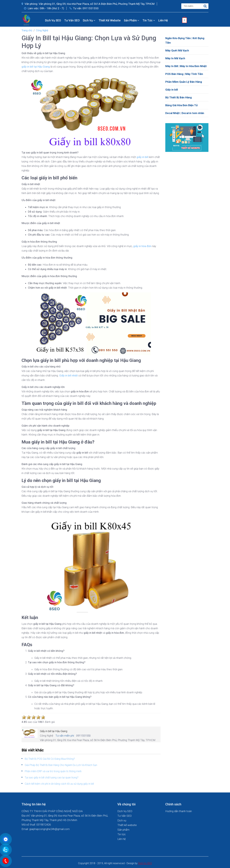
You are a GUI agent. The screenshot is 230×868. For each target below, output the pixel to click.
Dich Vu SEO (145, 863)
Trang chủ (27, 30)
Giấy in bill (172, 90)
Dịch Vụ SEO (53, 20)
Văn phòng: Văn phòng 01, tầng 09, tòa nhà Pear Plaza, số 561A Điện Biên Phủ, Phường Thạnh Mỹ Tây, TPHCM (88, 4)
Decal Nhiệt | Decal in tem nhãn (185, 113)
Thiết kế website (110, 20)
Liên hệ (163, 20)
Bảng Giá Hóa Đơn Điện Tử (181, 105)
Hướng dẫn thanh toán (179, 811)
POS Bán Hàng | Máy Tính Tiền (184, 74)
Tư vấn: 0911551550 (84, 8)
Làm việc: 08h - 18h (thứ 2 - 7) (44, 8)
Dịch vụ (89, 20)
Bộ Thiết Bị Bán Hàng (178, 97)
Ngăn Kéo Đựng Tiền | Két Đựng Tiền (185, 40)
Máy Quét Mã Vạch (177, 50)
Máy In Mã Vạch (175, 58)
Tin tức (149, 20)
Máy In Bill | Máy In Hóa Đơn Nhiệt (186, 66)
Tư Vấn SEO (72, 20)
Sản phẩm (132, 20)
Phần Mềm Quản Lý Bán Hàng (184, 82)
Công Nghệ (42, 30)
